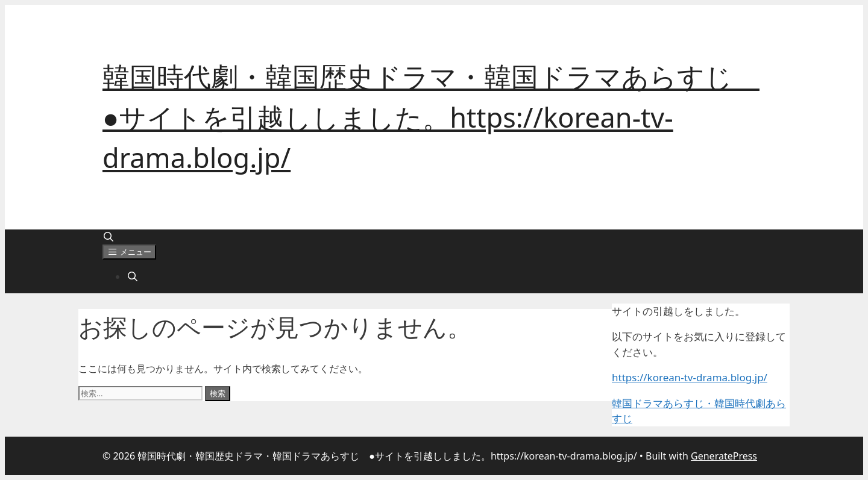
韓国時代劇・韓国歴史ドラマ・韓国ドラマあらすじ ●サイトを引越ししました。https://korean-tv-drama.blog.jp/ (431, 117)
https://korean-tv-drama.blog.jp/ (690, 377)
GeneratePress (724, 456)
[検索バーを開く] (109, 237)
